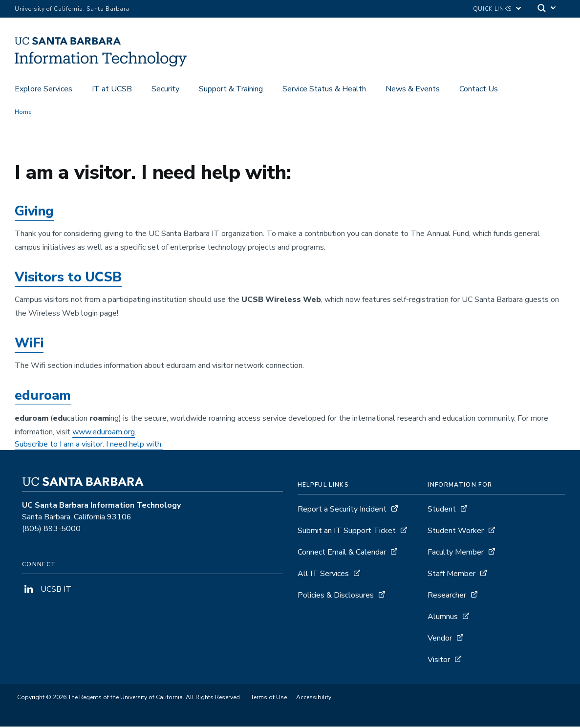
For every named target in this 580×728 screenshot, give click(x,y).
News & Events (413, 89)
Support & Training (231, 89)
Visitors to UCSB (68, 279)
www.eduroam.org (104, 433)
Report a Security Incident (342, 511)
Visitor (439, 661)
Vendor (440, 640)
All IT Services (323, 575)
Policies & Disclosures (336, 597)
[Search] (547, 9)
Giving (34, 213)
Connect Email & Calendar (342, 554)
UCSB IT (47, 591)
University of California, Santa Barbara (72, 9)
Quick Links (492, 9)
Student (442, 511)
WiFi (29, 345)
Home (23, 113)
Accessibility (314, 699)
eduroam (43, 397)
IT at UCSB (112, 89)
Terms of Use (269, 699)
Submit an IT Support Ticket (347, 532)
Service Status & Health (324, 89)
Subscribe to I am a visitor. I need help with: (89, 446)
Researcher (447, 597)
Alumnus (443, 618)
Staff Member (451, 575)
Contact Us (479, 89)
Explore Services (43, 89)
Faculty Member (456, 554)
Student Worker (456, 532)
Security (165, 89)
